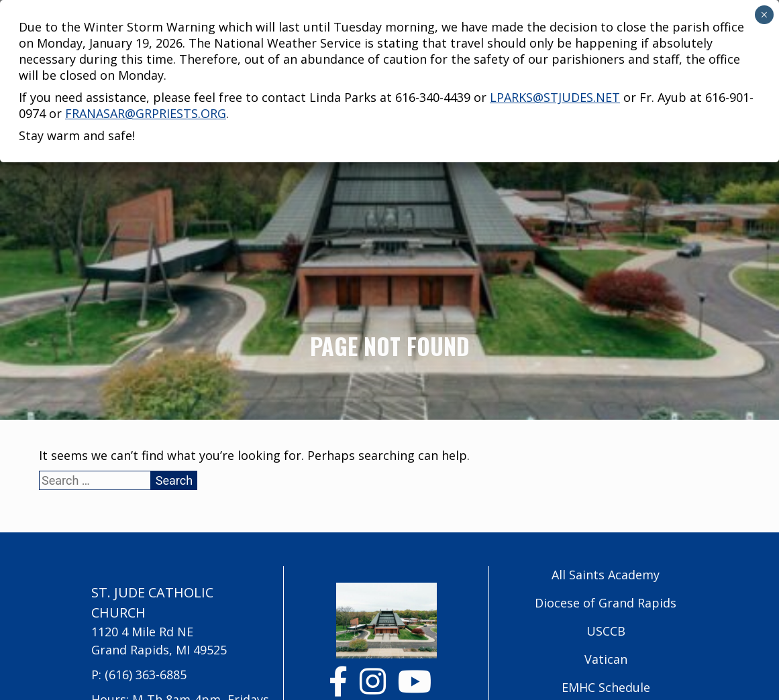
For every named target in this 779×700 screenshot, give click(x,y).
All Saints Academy (606, 575)
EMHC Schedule (606, 687)
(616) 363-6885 (146, 675)
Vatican (606, 659)
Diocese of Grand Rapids (606, 603)
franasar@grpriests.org (146, 68)
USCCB (606, 631)
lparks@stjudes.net (555, 52)
